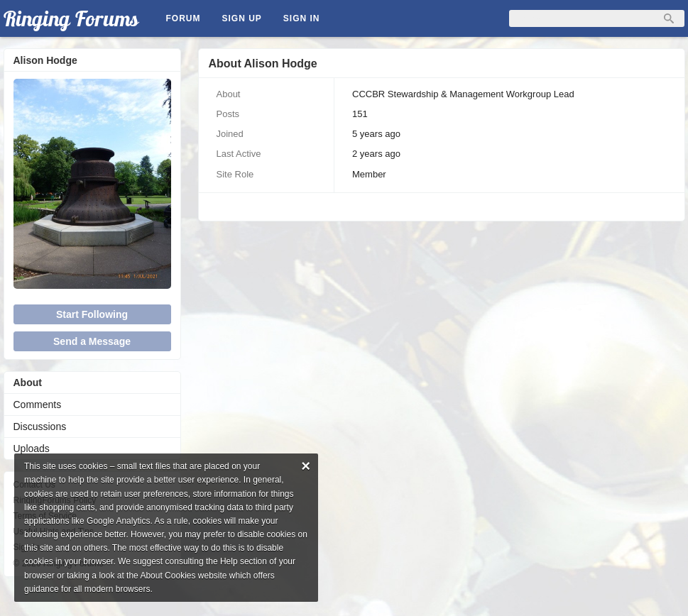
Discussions (40, 427)
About (28, 383)
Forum (184, 18)
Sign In (302, 18)
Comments (38, 405)
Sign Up (242, 18)
